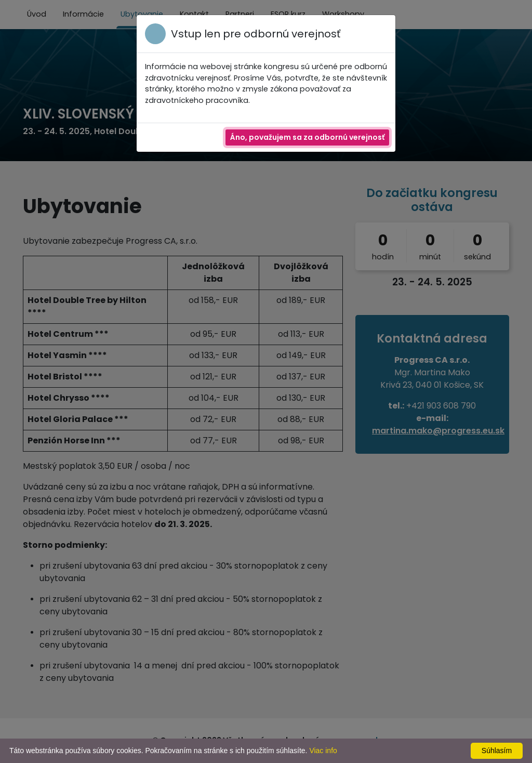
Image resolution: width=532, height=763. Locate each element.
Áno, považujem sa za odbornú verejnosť (307, 137)
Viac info (323, 751)
